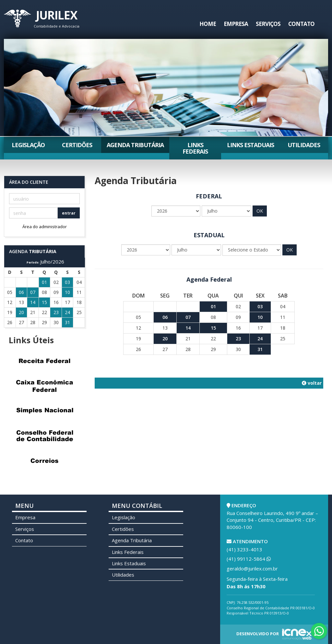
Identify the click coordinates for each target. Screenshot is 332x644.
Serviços (268, 24)
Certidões (77, 145)
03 (260, 306)
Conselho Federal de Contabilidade (44, 436)
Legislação (28, 145)
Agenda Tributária (135, 145)
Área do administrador (45, 227)
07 (188, 317)
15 (213, 328)
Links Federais (195, 148)
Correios (44, 461)
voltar (312, 383)
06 (165, 317)
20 (165, 339)
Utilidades (304, 145)
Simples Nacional (44, 411)
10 (260, 317)
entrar (69, 213)
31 (260, 349)
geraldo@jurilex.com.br (252, 568)
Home (208, 24)
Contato (301, 24)
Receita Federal (44, 361)
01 (213, 306)
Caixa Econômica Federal (44, 386)
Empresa (236, 24)
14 (188, 328)
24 (260, 339)
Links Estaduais (250, 145)
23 (238, 339)
